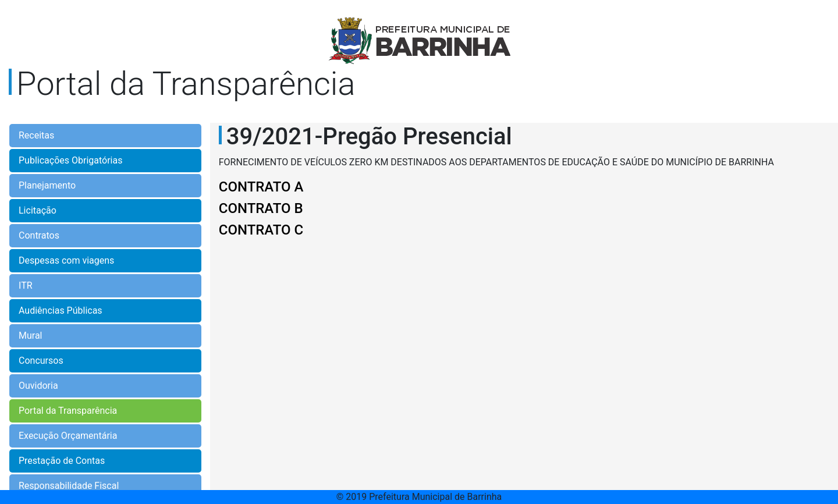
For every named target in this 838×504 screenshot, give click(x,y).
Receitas (36, 135)
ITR (26, 285)
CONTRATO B (261, 208)
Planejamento (47, 185)
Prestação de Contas (62, 461)
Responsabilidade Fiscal (69, 486)
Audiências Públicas (61, 310)
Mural (31, 336)
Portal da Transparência (68, 411)
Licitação (38, 210)
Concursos (41, 361)
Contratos (39, 235)
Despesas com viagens (66, 260)
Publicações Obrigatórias (70, 160)
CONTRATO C (261, 230)
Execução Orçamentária (68, 436)
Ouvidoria (38, 386)
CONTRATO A (261, 187)
